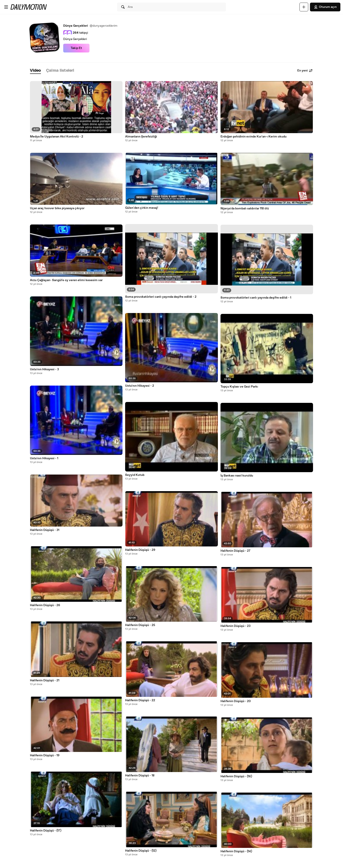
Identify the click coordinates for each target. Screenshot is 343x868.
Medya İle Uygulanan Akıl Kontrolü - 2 (57, 137)
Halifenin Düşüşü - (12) (141, 851)
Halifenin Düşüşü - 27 (235, 551)
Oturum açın (325, 7)
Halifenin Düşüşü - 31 (45, 530)
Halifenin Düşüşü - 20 (236, 701)
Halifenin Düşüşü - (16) (236, 776)
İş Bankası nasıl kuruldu (237, 476)
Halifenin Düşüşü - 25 (140, 625)
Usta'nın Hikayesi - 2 (140, 386)
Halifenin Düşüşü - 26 (45, 605)
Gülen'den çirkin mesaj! (142, 208)
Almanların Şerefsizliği (141, 137)
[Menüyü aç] (6, 7)
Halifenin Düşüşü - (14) (236, 851)
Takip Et (76, 48)
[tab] (35, 71)
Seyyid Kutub (135, 475)
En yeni (305, 71)
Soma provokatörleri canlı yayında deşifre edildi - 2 (161, 297)
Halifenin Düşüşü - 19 (45, 755)
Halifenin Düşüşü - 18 (140, 776)
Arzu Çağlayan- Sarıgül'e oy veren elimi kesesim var (66, 280)
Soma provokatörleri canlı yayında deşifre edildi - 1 (256, 298)
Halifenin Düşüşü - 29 (140, 550)
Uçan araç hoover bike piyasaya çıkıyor (57, 208)
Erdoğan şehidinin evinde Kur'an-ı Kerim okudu (254, 137)
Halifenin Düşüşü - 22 (140, 700)
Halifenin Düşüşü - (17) (46, 831)
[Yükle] (304, 7)
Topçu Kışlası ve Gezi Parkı (239, 387)
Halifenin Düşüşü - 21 (45, 680)
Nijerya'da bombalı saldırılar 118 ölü (245, 209)
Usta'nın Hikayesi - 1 (44, 458)
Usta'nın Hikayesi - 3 (44, 369)
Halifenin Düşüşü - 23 (235, 626)
